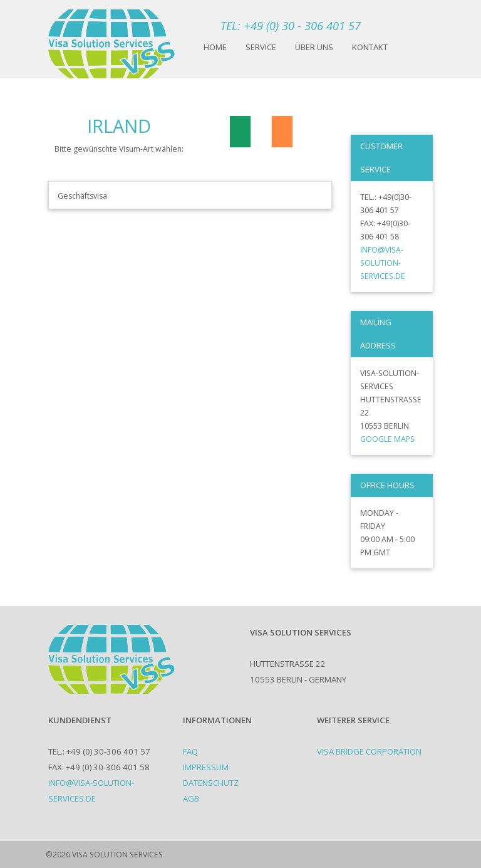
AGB (191, 798)
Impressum (206, 767)
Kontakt (370, 47)
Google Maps (387, 439)
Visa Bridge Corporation (369, 751)
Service (261, 47)
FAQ (190, 751)
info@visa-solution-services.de (383, 263)
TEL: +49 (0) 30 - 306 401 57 (291, 25)
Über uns (314, 47)
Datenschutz (211, 783)
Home (215, 47)
